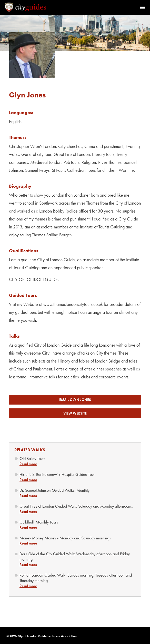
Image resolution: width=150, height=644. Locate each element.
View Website (75, 413)
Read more (28, 464)
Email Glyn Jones (75, 400)
